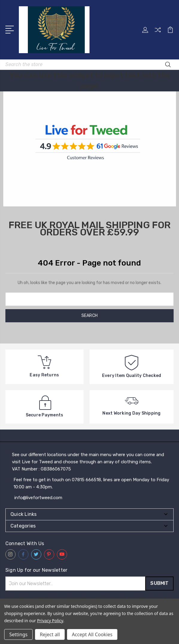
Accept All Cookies (92, 634)
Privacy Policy (50, 621)
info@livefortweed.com (38, 498)
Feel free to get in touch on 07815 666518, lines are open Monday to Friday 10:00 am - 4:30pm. (91, 483)
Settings (18, 634)
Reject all (50, 634)
